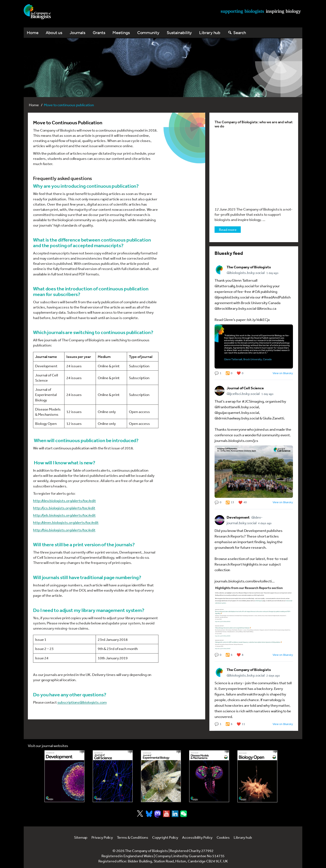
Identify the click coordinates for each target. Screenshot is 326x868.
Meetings (121, 33)
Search (240, 33)
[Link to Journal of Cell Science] (113, 776)
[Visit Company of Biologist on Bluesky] (149, 814)
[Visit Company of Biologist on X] (140, 814)
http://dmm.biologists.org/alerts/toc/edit (66, 522)
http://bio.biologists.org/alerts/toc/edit (64, 530)
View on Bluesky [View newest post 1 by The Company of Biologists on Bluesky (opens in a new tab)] (283, 373)
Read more (228, 229)
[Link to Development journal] (64, 776)
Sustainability (179, 33)
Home (33, 33)
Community (148, 33)
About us (54, 33)
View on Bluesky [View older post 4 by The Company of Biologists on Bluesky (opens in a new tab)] (283, 724)
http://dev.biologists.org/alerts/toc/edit (64, 501)
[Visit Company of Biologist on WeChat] (184, 816)
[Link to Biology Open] (257, 776)
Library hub (210, 33)
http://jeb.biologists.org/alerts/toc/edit (64, 515)
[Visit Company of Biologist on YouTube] (166, 814)
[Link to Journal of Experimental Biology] (161, 776)
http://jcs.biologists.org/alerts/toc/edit (64, 508)
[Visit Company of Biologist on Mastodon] (158, 814)
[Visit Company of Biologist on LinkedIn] (175, 814)
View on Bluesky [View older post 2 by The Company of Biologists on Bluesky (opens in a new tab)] (283, 502)
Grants (99, 33)
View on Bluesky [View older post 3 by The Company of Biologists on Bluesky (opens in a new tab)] (283, 655)
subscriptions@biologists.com (82, 702)
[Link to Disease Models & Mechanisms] (209, 776)
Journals (78, 33)
